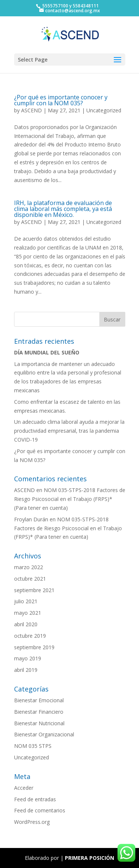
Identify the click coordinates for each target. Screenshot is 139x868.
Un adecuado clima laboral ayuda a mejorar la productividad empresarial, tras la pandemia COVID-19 (69, 431)
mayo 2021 (28, 613)
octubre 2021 (30, 579)
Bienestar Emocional (39, 700)
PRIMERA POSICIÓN (90, 858)
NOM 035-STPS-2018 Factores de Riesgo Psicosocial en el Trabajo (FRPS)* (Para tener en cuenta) (70, 499)
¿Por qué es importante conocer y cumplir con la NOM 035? (61, 100)
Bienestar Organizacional (44, 734)
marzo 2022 (29, 567)
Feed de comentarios (40, 810)
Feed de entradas (35, 799)
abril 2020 (26, 624)
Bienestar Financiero (39, 712)
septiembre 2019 (34, 647)
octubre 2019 (30, 636)
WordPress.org (32, 822)
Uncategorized (104, 110)
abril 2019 (26, 670)
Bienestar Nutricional (39, 723)
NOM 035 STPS (33, 746)
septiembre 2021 (34, 590)
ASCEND (32, 110)
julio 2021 (26, 601)
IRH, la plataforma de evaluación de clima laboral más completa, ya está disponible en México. (63, 209)
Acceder (24, 788)
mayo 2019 (28, 658)
